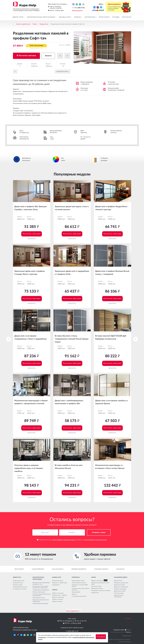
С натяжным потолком (20, 589)
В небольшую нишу (19, 581)
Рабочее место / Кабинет (60, 595)
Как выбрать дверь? (121, 577)
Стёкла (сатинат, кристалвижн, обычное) (81, 589)
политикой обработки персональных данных (95, 540)
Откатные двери (119, 593)
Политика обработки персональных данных (115, 639)
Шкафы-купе (65, 17)
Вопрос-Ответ (118, 581)
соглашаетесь (42, 637)
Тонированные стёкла (78, 581)
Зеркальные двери (119, 585)
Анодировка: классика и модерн (101, 591)
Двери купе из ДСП (120, 591)
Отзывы (116, 17)
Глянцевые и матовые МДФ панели (80, 586)
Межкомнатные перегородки (41, 17)
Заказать (48, 56)
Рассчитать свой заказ (27, 56)
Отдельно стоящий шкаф (60, 583)
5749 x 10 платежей (36, 47)
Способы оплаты (101, 569)
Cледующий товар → (63, 71)
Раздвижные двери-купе (121, 583)
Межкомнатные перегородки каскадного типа (41, 583)
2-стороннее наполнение (79, 596)
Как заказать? (58, 569)
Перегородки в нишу (39, 598)
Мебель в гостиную (58, 593)
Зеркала (74, 594)
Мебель (78, 17)
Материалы (90, 17)
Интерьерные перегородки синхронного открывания (40, 587)
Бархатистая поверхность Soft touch (100, 583)
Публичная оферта (125, 642)
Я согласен (101, 637)
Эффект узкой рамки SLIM (99, 581)
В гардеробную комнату (20, 587)
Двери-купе (18, 17)
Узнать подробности (72, 611)
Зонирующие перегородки (40, 603)
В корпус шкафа (18, 585)
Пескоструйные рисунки (79, 583)
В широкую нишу (18, 583)
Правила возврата (79, 569)
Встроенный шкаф (58, 581)
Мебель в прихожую (58, 597)
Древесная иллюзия (97, 588)
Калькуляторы (38, 569)
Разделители (44, 24)
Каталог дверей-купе (23, 24)
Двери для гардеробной (121, 587)
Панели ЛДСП (76, 592)
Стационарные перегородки (41, 590)
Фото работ (104, 17)
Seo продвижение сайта (118, 632)
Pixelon (129, 630)
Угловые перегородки (39, 592)
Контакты (127, 17)
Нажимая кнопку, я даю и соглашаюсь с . (72, 540)
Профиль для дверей (120, 589)
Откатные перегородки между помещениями (42, 595)
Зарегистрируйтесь (114, 4)
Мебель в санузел (57, 601)
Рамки (35, 24)
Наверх (128, 619)
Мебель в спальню (58, 599)
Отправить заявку (99, 533)
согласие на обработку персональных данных (63, 540)
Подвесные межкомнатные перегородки (41, 601)
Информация (127, 636)
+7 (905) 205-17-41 (72, 631)
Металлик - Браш (96, 586)
